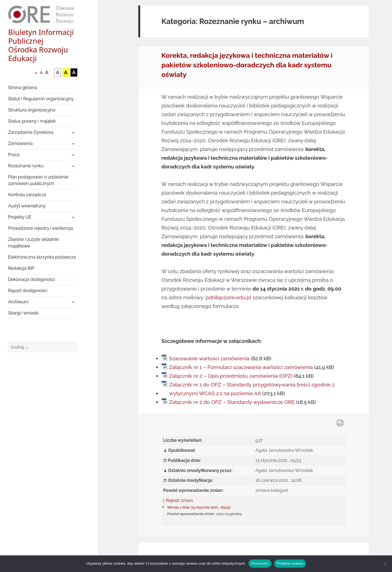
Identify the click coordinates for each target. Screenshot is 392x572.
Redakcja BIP (21, 268)
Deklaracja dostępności (32, 279)
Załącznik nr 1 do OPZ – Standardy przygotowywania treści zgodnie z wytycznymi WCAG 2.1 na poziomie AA (252, 389)
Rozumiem (260, 563)
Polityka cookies (290, 563)
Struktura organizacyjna (32, 110)
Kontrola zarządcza (27, 195)
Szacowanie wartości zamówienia (209, 358)
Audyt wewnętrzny (27, 206)
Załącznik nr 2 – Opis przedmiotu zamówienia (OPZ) (231, 376)
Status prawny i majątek (32, 121)
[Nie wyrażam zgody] (385, 564)
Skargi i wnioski (23, 313)
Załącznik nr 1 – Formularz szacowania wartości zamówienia (241, 367)
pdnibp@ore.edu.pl (228, 297)
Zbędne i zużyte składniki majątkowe (34, 243)
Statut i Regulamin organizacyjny (41, 99)
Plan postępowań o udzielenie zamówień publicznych (38, 180)
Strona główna (23, 88)
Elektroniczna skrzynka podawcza (42, 257)
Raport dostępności (28, 291)
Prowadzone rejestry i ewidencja (41, 228)
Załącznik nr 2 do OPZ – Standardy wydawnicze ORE (232, 402)
